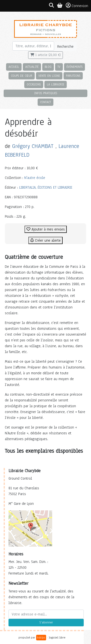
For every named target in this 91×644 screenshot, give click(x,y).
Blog (48, 67)
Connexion (77, 6)
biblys (41, 637)
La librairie (56, 84)
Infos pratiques (46, 93)
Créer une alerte (45, 240)
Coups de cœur (22, 76)
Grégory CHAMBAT (33, 146)
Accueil (14, 67)
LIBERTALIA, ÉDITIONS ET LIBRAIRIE (46, 187)
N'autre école (35, 178)
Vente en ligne (49, 76)
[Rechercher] (33, 46)
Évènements (74, 67)
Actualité (32, 67)
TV (59, 67)
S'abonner (46, 622)
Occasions (34, 84)
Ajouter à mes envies (46, 229)
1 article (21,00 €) (45, 55)
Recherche (65, 46)
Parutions (73, 76)
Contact (45, 102)
